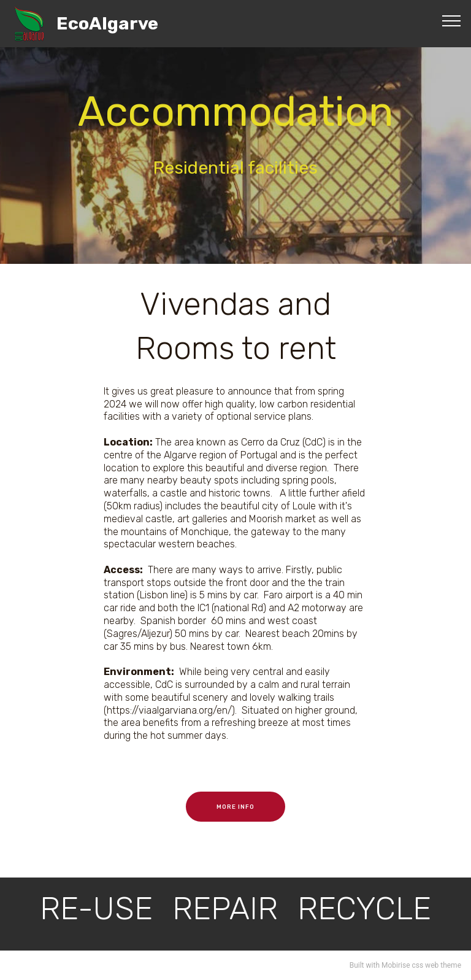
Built (357, 965)
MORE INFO (235, 807)
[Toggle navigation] (452, 20)
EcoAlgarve (107, 24)
